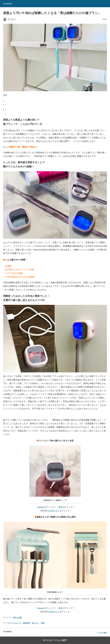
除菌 (43, 623)
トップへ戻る (102, 633)
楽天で (62, 507)
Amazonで (42, 507)
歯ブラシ (35, 623)
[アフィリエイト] (14, 623)
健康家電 (26, 623)
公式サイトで (55, 511)
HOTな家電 (17, 617)
